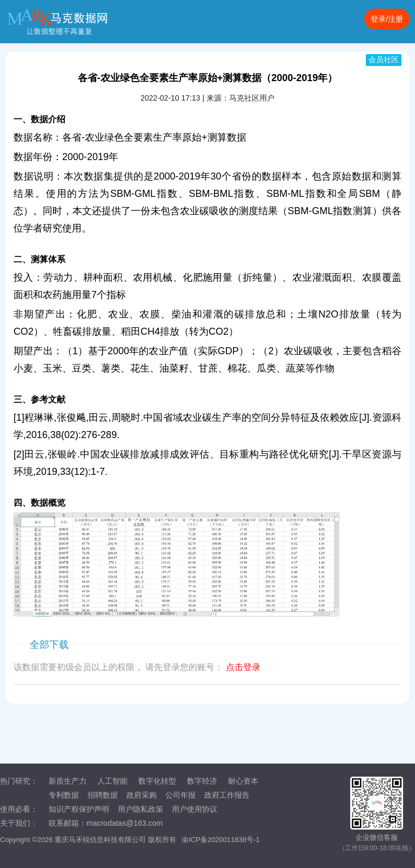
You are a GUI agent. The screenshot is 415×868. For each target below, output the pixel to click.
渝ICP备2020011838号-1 (221, 840)
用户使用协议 (195, 809)
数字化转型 (157, 781)
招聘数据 (103, 795)
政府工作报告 (227, 795)
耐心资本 (243, 781)
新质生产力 (68, 781)
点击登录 (243, 667)
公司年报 (180, 795)
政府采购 (142, 795)
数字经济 (202, 781)
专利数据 (64, 795)
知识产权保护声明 (79, 809)
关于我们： (19, 823)
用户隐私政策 (140, 809)
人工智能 (112, 781)
